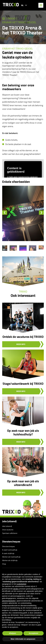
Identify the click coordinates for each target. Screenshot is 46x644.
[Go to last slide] (5, 212)
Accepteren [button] (33, 633)
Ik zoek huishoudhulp (10, 550)
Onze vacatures (8, 530)
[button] (13, 248)
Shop (4, 564)
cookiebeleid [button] (21, 584)
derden (16, 589)
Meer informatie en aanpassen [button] (23, 639)
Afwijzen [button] (12, 633)
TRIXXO (12, 18)
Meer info (21, 344)
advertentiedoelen (9, 601)
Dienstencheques (11, 542)
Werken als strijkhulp (10, 560)
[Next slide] (41, 212)
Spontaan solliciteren (10, 533)
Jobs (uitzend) (9, 521)
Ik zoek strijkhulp (8, 553)
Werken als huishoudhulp (11, 557)
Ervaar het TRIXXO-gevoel (19, 22)
